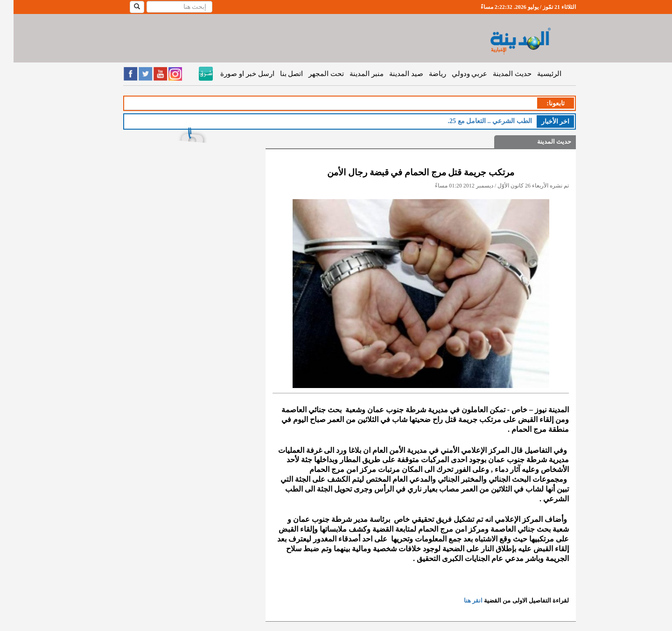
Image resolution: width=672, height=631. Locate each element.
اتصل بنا (278, 74)
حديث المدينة (499, 74)
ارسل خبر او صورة (234, 74)
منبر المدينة (353, 74)
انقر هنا (460, 600)
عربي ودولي (456, 74)
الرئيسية (536, 74)
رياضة (424, 74)
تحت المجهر (313, 74)
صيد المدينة (393, 74)
